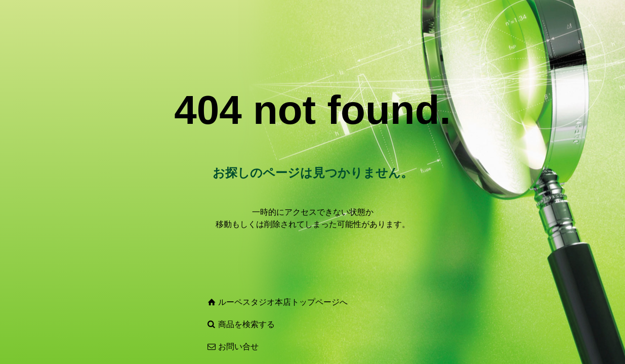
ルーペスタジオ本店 (255, 302)
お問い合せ (238, 347)
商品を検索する (246, 324)
